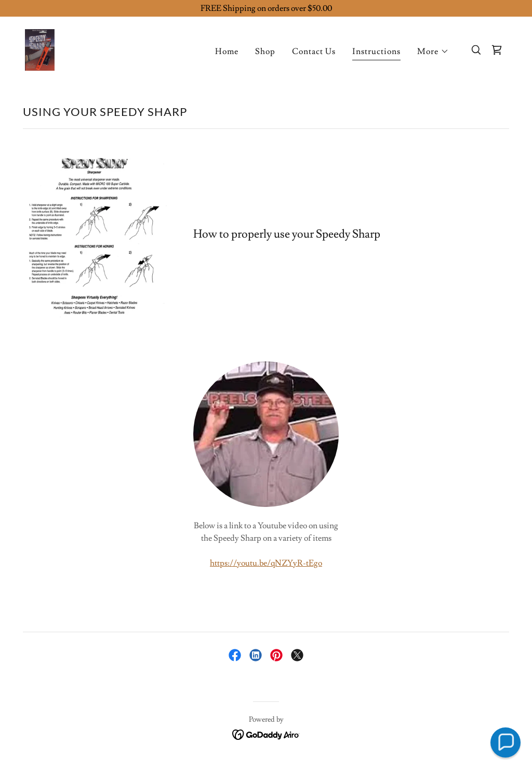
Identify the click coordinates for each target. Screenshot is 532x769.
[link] (40, 48)
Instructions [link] (376, 51)
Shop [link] (265, 51)
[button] (433, 51)
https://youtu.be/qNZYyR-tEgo (266, 563)
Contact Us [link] (314, 51)
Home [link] (227, 51)
